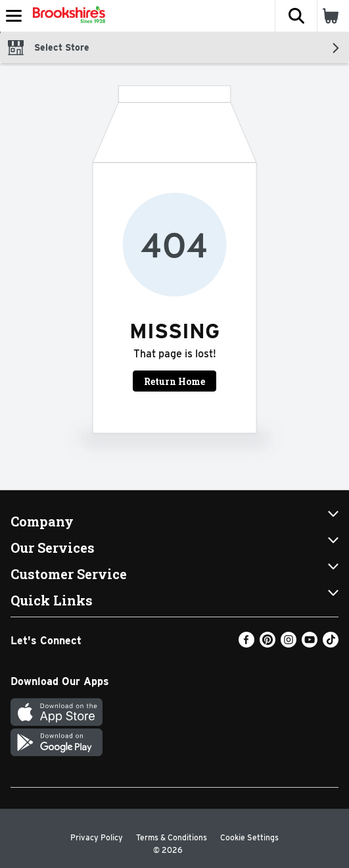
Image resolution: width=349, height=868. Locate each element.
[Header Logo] (66, 16)
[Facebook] (246, 644)
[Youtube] (310, 644)
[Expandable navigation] (14, 16)
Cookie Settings (249, 837)
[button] (296, 16)
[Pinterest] (268, 644)
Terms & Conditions (172, 837)
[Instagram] (289, 644)
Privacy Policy (97, 837)
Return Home (174, 381)
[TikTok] (331, 644)
